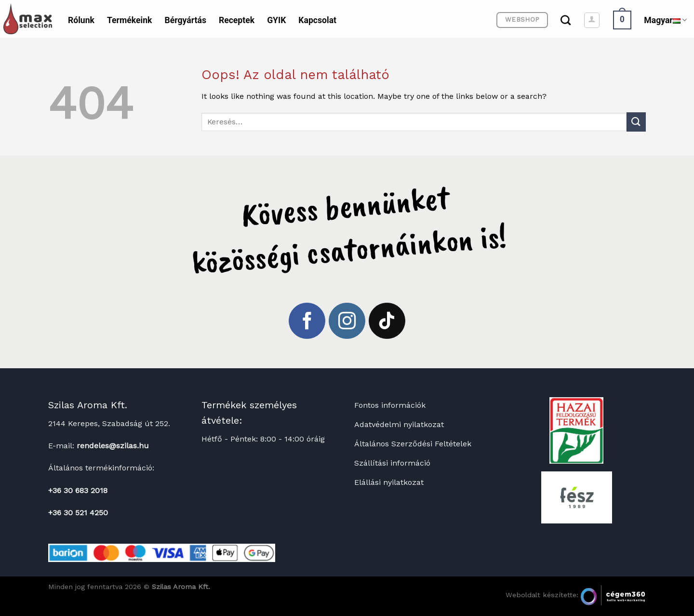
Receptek (237, 20)
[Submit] (636, 122)
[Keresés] (566, 20)
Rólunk (81, 20)
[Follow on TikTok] (387, 321)
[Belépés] (592, 20)
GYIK (276, 20)
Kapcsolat (317, 20)
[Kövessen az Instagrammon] (347, 321)
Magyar (665, 20)
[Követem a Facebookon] (307, 321)
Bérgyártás (185, 20)
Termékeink (129, 20)
